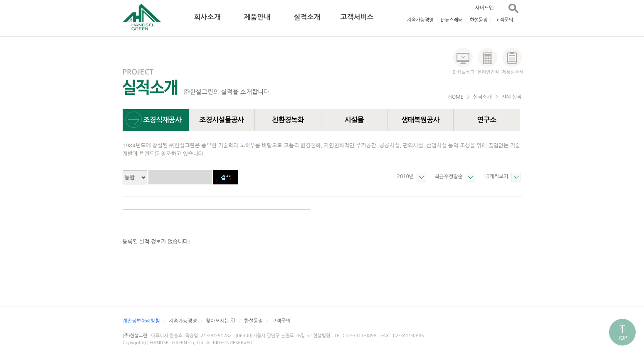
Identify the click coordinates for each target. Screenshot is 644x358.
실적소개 (307, 17)
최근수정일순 (449, 177)
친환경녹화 (288, 120)
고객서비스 (357, 17)
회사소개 (207, 17)
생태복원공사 (420, 120)
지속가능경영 (420, 20)
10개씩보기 (496, 177)
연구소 (486, 120)
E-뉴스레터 (452, 20)
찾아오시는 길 (221, 321)
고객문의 (504, 20)
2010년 (405, 177)
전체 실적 (511, 97)
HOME (456, 97)
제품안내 (257, 17)
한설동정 (478, 20)
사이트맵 (485, 8)
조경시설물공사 (221, 120)
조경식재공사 (163, 120)
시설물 (354, 120)
